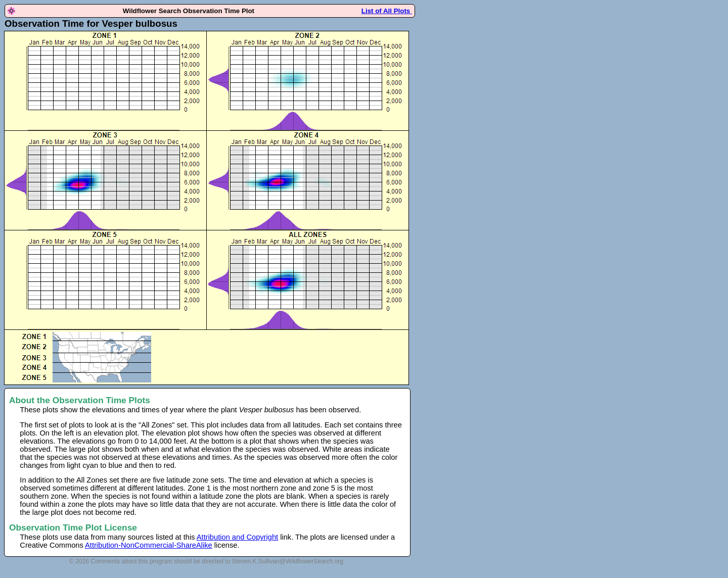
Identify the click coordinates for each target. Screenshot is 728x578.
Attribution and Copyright (237, 537)
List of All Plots (387, 11)
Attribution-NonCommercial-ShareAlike (149, 545)
